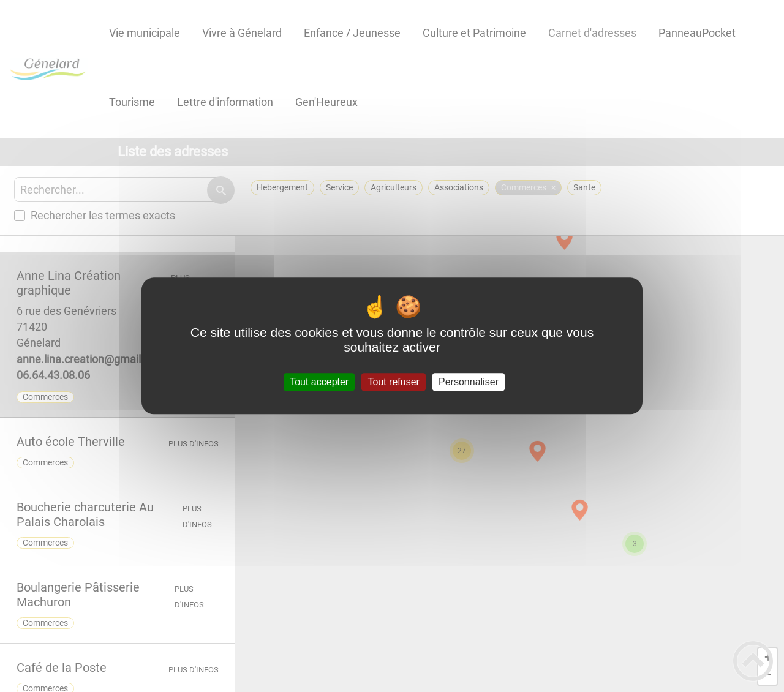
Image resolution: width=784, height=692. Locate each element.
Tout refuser (393, 382)
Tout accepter (319, 382)
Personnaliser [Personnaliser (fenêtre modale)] (469, 382)
